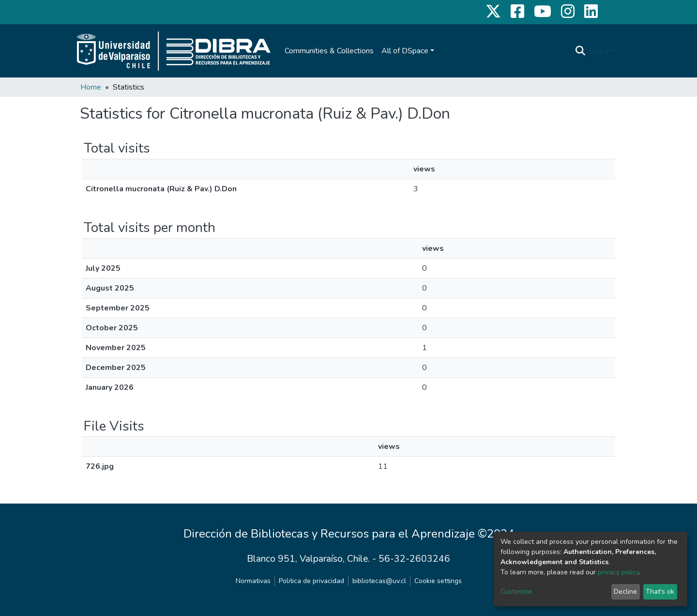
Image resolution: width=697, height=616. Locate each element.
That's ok (660, 592)
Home (91, 87)
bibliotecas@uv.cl (379, 581)
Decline (625, 592)
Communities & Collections (329, 51)
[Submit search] (581, 51)
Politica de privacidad (311, 581)
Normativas (253, 581)
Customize (516, 592)
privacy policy (618, 572)
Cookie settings (438, 581)
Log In (600, 51)
